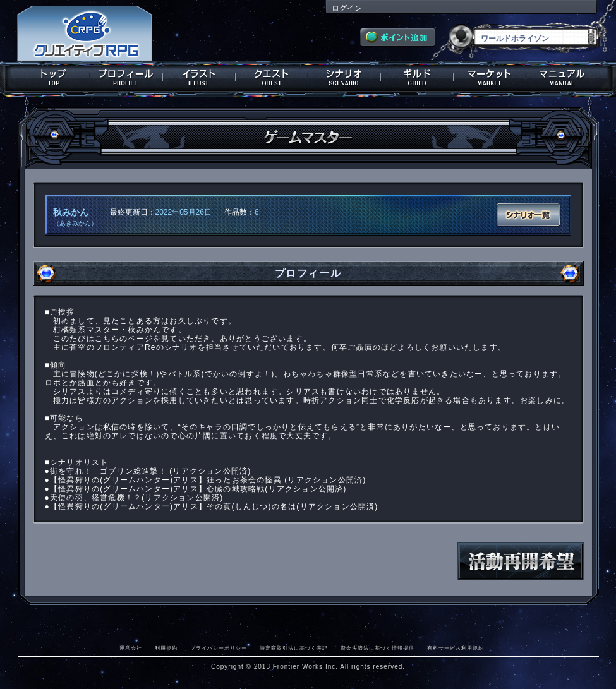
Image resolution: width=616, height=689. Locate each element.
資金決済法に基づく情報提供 (377, 648)
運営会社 (131, 648)
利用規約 (166, 648)
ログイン (347, 8)
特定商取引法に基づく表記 (294, 648)
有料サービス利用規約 (456, 648)
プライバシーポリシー (219, 648)
